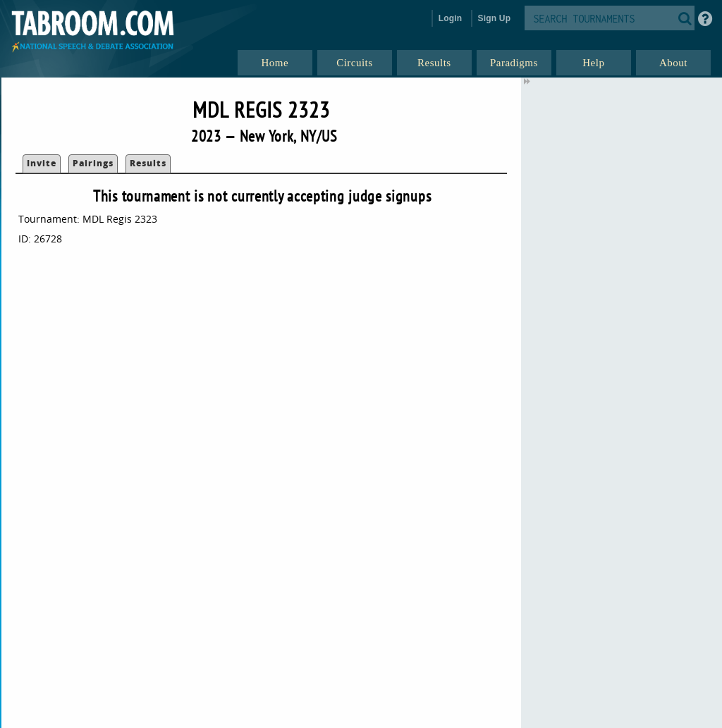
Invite (42, 163)
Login (451, 18)
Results (148, 163)
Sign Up (495, 18)
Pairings (93, 163)
